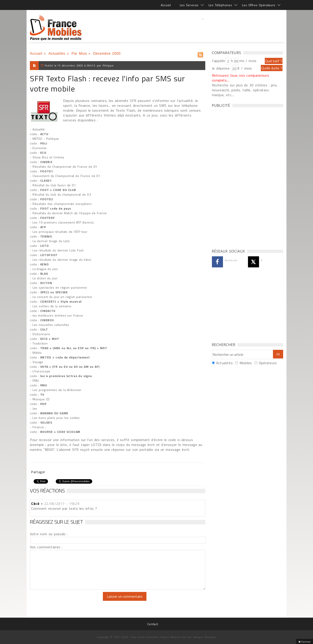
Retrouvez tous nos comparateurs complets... (241, 78)
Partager (38, 472)
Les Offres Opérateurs (259, 5)
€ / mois (245, 68)
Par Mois (79, 54)
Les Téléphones (220, 5)
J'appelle (219, 61)
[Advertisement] (203, 28)
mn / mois (248, 61)
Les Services (189, 5)
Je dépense (222, 68)
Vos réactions (47, 490)
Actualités (57, 54)
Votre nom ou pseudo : (49, 534)
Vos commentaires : (46, 547)
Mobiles (246, 363)
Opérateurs (268, 363)
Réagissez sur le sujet (56, 522)
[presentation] (67, 601)
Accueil (166, 5)
